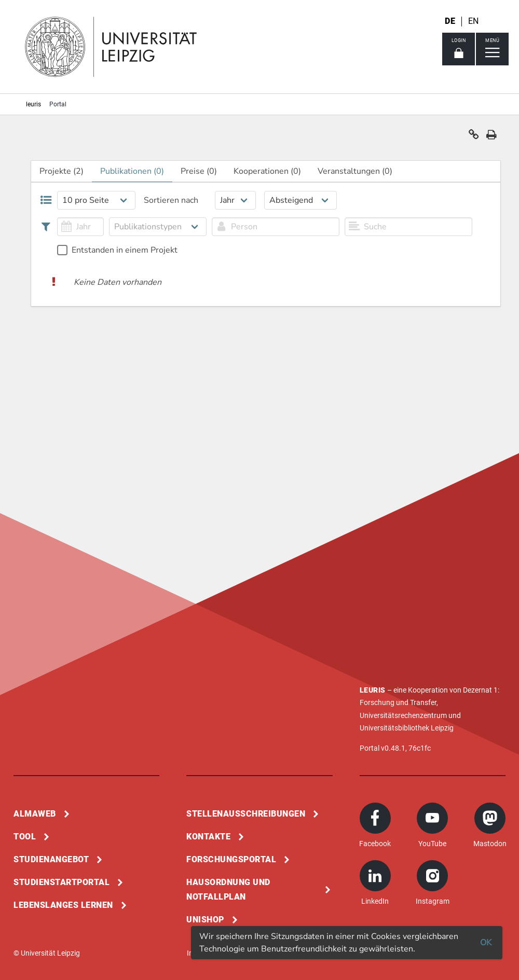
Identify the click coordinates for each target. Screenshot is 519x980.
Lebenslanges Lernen (63, 905)
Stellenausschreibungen (246, 814)
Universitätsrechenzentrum (403, 715)
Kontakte (208, 837)
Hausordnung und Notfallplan (228, 889)
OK (486, 943)
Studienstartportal (62, 882)
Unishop (205, 920)
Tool (25, 837)
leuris (33, 104)
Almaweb (35, 814)
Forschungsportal (231, 859)
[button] (474, 137)
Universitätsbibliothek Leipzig (407, 728)
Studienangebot (51, 859)
